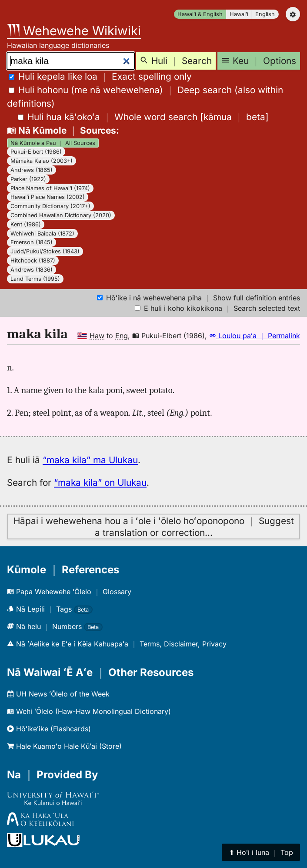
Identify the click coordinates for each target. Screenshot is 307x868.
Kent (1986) (26, 224)
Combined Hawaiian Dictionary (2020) (61, 215)
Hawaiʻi (239, 14)
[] (143, 117)
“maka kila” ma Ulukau (90, 460)
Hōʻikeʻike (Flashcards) (49, 729)
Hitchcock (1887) (33, 261)
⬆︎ (261, 852)
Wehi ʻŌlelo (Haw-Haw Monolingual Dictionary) (89, 711)
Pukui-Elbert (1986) (36, 152)
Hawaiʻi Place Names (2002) (48, 197)
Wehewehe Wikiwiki (74, 31)
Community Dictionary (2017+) (50, 206)
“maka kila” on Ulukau (100, 483)
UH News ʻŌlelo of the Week (58, 694)
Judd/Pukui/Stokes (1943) (45, 251)
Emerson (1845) (32, 242)
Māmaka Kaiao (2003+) (42, 161)
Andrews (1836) (32, 270)
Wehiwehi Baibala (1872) (42, 234)
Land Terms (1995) (35, 279)
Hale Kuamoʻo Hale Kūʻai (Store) (64, 746)
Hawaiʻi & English (200, 14)
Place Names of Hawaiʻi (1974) (50, 188)
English (265, 14)
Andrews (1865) (32, 170)
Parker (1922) (28, 179)
